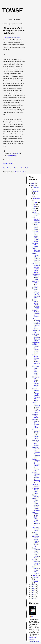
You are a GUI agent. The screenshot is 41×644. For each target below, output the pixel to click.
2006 (33, 589)
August (35, 202)
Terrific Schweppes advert (36, 250)
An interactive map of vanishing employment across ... (36, 324)
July (34, 204)
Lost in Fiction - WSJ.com (12, 38)
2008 (33, 585)
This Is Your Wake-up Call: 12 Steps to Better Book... (36, 268)
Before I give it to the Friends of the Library (36, 349)
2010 (33, 184)
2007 (33, 587)
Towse (13, 10)
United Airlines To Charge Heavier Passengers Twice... (36, 395)
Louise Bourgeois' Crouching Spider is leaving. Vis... (36, 465)
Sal (32, 616)
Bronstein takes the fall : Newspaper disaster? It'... (36, 452)
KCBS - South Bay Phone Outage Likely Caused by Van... (36, 504)
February (36, 577)
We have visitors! (36, 485)
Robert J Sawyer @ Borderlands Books (36, 424)
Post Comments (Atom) (19, 172)
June (35, 206)
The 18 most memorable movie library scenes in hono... (36, 407)
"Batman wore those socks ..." (36, 227)
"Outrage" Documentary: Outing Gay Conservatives (36, 236)
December (36, 187)
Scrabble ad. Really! (35, 245)
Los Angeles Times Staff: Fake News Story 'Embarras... (36, 519)
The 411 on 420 (36, 331)
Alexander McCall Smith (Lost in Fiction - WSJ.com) (14, 31)
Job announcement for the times (36, 220)
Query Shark (35, 533)
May (34, 208)
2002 (33, 597)
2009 (33, 186)
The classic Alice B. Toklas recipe (36, 277)
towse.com (32, 637)
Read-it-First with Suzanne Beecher (36, 562)
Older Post (24, 168)
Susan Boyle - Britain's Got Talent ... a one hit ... (36, 360)
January (35, 581)
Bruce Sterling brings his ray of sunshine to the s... (36, 258)
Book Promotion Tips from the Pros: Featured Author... (36, 553)
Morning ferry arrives (35, 416)
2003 (33, 595)
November (36, 191)
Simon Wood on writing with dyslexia (36, 570)
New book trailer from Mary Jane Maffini (36, 371)
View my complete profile (34, 641)
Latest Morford (36, 496)
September (36, 198)
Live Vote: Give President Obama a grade (36, 337)
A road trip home (36, 437)
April (34, 210)
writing (14, 156)
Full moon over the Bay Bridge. (36, 443)
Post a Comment (8, 163)
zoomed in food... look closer (36, 283)
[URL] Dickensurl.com (36, 214)
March (35, 575)
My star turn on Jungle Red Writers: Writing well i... (36, 382)
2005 (33, 591)
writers (10, 156)
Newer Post (6, 168)
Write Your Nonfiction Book (36, 529)
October (35, 195)
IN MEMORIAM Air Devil (36, 432)
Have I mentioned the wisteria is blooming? (36, 477)
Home (15, 168)
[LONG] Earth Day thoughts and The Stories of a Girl (36, 293)
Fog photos (36, 343)
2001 (33, 599)
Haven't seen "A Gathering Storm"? (36, 313)
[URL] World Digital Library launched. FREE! (36, 304)
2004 (33, 593)
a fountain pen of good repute (35, 491)
